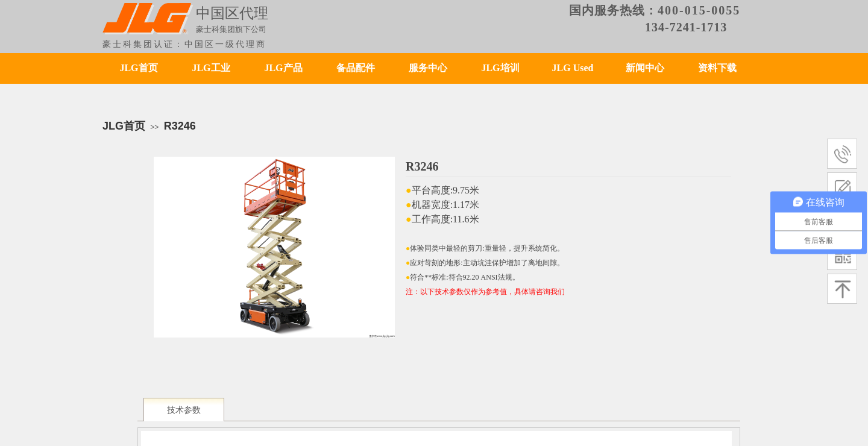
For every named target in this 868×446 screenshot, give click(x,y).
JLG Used (573, 68)
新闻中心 (645, 68)
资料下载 (717, 68)
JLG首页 (138, 68)
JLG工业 (211, 68)
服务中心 (428, 68)
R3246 (180, 126)
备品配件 (356, 68)
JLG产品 (283, 68)
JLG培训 (500, 68)
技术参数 (184, 410)
